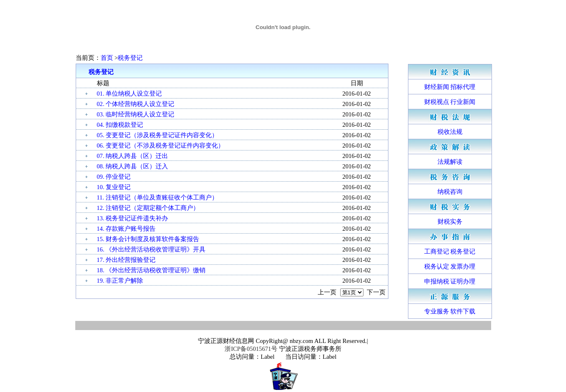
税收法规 (450, 132)
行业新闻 (463, 102)
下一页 (376, 292)
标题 (103, 83)
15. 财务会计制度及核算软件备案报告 (148, 239)
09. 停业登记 (114, 177)
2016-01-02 (356, 94)
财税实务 (450, 222)
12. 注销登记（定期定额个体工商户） (148, 208)
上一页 (327, 292)
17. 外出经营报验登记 (126, 260)
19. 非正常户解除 (120, 281)
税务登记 (130, 58)
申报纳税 (437, 281)
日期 (357, 83)
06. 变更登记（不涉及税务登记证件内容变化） (161, 145)
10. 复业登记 (114, 187)
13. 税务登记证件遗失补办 (133, 218)
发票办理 (463, 266)
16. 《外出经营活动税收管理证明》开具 (151, 249)
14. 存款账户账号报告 (126, 229)
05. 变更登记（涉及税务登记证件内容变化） (158, 135)
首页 (108, 58)
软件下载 (463, 311)
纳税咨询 (450, 192)
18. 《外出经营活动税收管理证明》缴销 (151, 270)
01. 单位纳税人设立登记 (130, 94)
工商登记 (437, 251)
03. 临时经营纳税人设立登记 (136, 114)
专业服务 (437, 311)
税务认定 (437, 266)
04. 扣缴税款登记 (120, 125)
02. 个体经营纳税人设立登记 (136, 104)
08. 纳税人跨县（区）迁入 (133, 166)
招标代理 (463, 87)
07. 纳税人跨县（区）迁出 (133, 156)
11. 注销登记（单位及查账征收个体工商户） (157, 197)
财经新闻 (437, 87)
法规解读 (450, 162)
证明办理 (463, 281)
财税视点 (437, 102)
